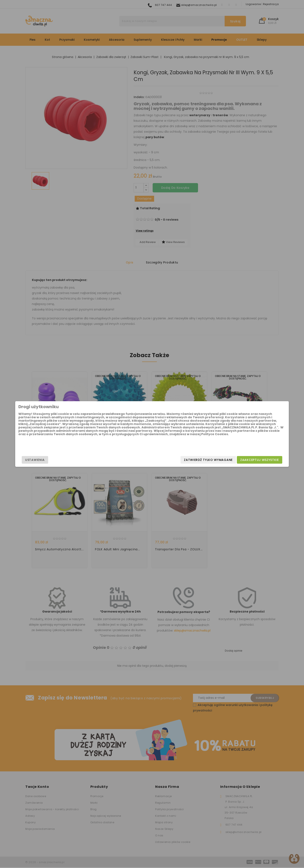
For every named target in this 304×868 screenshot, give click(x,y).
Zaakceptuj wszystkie (226, 460)
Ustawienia (69, 460)
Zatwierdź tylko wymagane (174, 460)
